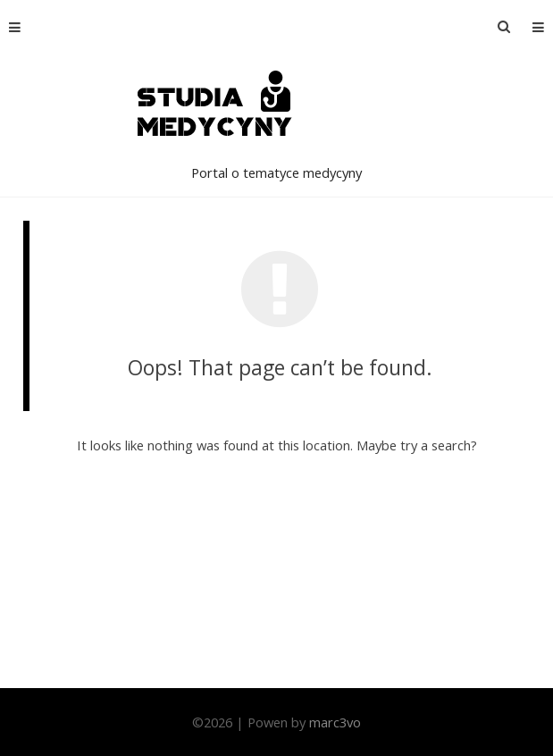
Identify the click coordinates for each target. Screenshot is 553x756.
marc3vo (335, 722)
